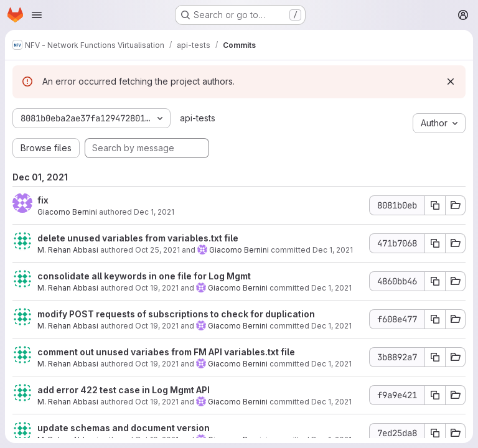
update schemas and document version (124, 428)
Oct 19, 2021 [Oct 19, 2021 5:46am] (157, 402)
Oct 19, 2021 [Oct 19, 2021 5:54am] (157, 364)
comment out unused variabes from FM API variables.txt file (166, 352)
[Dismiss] (451, 82)
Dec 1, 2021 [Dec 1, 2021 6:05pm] (154, 212)
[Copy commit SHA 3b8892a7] (435, 357)
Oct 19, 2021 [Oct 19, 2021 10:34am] (157, 326)
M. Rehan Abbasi (68, 250)
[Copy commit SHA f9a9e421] (435, 395)
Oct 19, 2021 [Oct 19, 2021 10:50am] (157, 288)
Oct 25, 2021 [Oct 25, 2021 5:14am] (157, 250)
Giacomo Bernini (67, 212)
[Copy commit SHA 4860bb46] (435, 281)
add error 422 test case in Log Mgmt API (124, 390)
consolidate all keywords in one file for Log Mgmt (144, 276)
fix (43, 200)
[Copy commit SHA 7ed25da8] (435, 433)
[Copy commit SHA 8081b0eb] (435, 205)
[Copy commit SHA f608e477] (435, 319)
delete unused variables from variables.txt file (138, 238)
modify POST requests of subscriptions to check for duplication (176, 314)
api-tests (198, 118)
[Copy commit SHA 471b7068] (435, 243)
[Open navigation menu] (37, 15)
